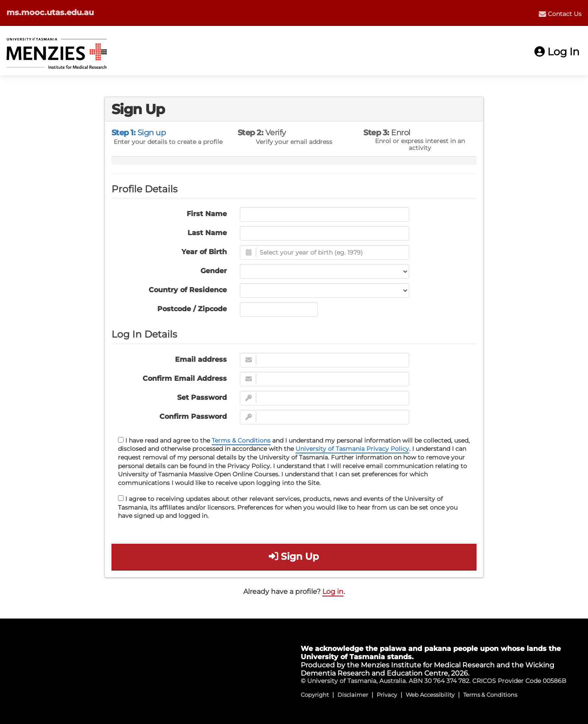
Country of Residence (188, 290)
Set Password (202, 397)
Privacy (387, 695)
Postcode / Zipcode (192, 309)
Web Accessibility (430, 695)
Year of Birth (204, 252)
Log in (333, 592)
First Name (207, 214)
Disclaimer (353, 695)
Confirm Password (193, 416)
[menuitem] (560, 14)
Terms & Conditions (241, 440)
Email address (201, 359)
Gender (214, 271)
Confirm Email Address (185, 378)
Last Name (207, 233)
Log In (557, 52)
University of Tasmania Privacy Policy (352, 449)
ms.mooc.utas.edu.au (50, 13)
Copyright (315, 695)
